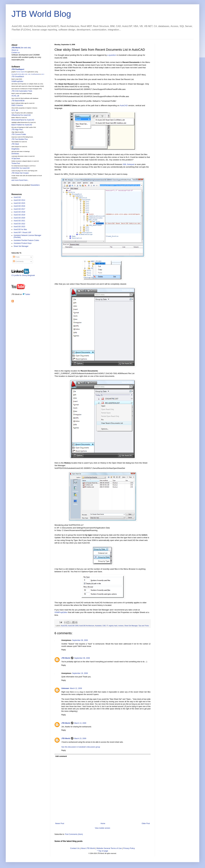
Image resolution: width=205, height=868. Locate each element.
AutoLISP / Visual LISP (22, 232)
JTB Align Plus (17, 130)
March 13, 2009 (80, 723)
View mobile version (103, 828)
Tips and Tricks (144, 626)
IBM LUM (24, 74)
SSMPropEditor (61, 612)
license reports (21, 72)
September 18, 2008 (80, 673)
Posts (16, 257)
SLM (32, 74)
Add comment (61, 756)
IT (107, 626)
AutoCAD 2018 (19, 212)
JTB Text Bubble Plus (20, 139)
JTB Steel (15, 144)
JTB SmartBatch (18, 77)
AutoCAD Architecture (87, 626)
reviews (121, 626)
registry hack (113, 626)
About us (15, 50)
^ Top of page (102, 851)
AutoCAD (124, 105)
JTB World (66, 658)
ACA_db (15, 110)
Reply (64, 650)
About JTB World (88, 848)
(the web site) (21, 48)
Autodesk (98, 626)
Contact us (16, 53)
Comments (18, 261)
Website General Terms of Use (109, 848)
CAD (104, 626)
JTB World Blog (41, 14)
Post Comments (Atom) (74, 834)
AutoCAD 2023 (19, 227)
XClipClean (16, 159)
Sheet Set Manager (131, 626)
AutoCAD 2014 (19, 200)
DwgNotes (15, 149)
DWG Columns (17, 105)
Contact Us (75, 848)
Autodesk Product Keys (23, 243)
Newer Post (60, 823)
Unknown (65, 688)
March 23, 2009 (80, 738)
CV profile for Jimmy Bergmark (23, 274)
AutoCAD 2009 (73, 626)
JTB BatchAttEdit (18, 101)
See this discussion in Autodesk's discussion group (81, 747)
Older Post (146, 823)
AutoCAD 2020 (19, 218)
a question (112, 55)
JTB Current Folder (19, 134)
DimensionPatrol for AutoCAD (23, 120)
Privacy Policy (129, 848)
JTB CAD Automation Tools (22, 91)
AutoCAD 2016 (19, 206)
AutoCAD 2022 (19, 224)
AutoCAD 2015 (19, 203)
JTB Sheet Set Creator (20, 173)
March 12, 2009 (76, 688)
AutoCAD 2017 (19, 209)
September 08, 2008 (80, 640)
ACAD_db (15, 96)
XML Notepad (128, 164)
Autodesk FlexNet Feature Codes (26, 240)
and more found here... (20, 180)
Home (103, 823)
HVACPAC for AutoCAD (20, 168)
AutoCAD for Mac (20, 229)
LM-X (43, 74)
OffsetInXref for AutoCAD (21, 115)
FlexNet (14, 74)
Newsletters (35, 185)
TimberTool (16, 163)
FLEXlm (19, 74)
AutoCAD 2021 (19, 221)
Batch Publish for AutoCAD (22, 125)
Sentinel (37, 74)
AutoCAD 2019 (19, 215)
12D (29, 74)
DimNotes (15, 154)
